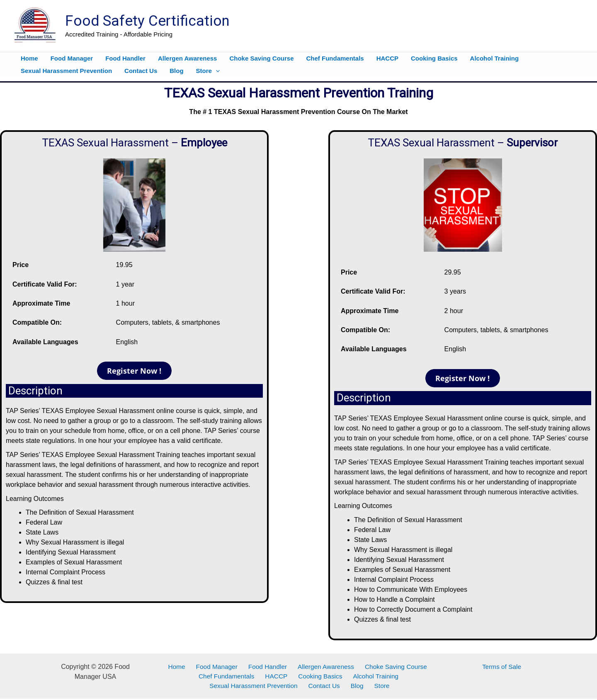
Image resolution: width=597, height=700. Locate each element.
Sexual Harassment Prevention (259, 687)
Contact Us (328, 687)
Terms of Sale (502, 667)
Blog (358, 687)
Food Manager (217, 667)
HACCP (278, 677)
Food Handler (266, 667)
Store (379, 687)
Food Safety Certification (147, 21)
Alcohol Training (372, 677)
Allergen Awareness (322, 667)
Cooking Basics (319, 677)
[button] (216, 71)
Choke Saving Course (390, 667)
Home (181, 667)
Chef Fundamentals (231, 677)
